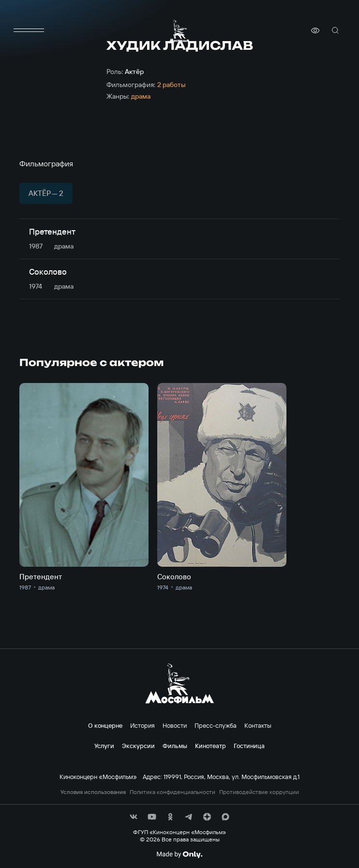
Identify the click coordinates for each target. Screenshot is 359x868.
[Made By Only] (179, 854)
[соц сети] (134, 817)
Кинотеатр (210, 746)
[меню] (29, 30)
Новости (175, 725)
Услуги (104, 746)
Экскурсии (138, 746)
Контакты (258, 725)
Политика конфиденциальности (172, 792)
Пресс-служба (216, 725)
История (142, 725)
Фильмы (175, 746)
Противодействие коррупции (259, 792)
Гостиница (249, 746)
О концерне (105, 725)
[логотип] (179, 31)
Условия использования (93, 792)
